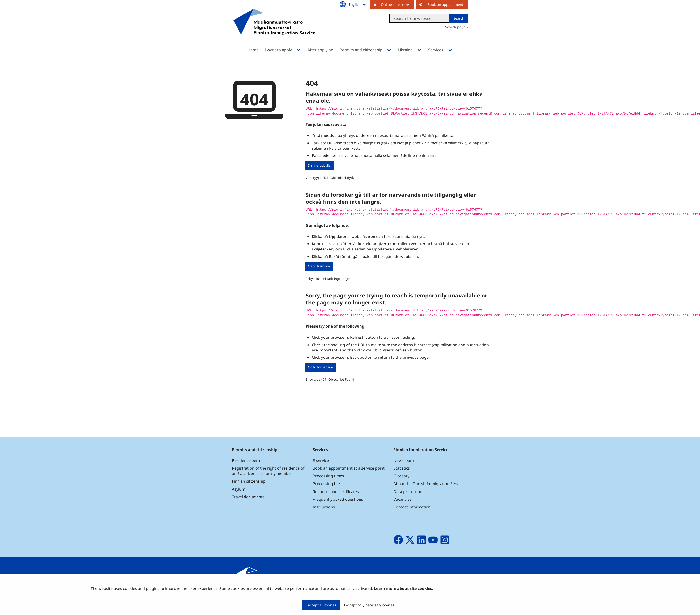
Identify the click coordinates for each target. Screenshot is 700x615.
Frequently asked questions (338, 499)
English (357, 4)
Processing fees (327, 484)
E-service (321, 460)
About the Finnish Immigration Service (428, 484)
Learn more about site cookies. (404, 588)
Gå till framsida (319, 266)
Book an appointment (445, 4)
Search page (455, 27)
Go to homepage (320, 367)
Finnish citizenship (249, 481)
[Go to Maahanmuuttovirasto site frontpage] (274, 28)
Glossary (401, 476)
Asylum (239, 489)
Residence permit (248, 460)
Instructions (324, 507)
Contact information (412, 507)
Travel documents (248, 497)
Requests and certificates (336, 492)
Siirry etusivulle (319, 165)
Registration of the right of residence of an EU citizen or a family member (268, 471)
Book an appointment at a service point (349, 468)
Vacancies (403, 499)
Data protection (408, 492)
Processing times (328, 476)
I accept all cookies (321, 605)
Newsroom (404, 460)
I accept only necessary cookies (369, 605)
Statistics (402, 468)
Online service (398, 4)
